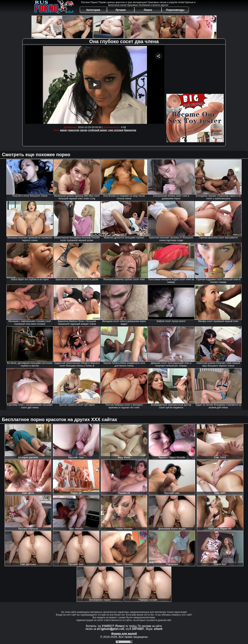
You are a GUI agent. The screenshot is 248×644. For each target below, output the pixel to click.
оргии (84, 130)
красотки (74, 130)
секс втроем (116, 130)
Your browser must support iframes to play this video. (95, 85)
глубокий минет (98, 130)
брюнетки (130, 130)
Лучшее (121, 10)
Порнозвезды (175, 10)
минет (64, 130)
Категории (93, 10)
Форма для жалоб (124, 633)
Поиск (148, 10)
